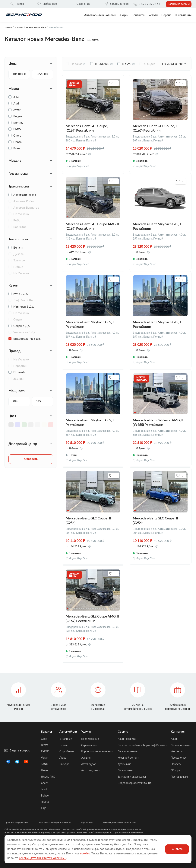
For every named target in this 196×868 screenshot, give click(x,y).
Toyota (45, 802)
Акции (175, 739)
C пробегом (67, 752)
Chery (44, 783)
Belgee (45, 796)
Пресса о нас (179, 758)
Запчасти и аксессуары (132, 777)
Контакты (138, 15)
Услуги (153, 15)
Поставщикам (179, 777)
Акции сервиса (127, 739)
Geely (44, 739)
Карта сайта (87, 822)
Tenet (44, 789)
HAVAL (45, 770)
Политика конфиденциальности (54, 822)
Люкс (63, 758)
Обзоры (176, 770)
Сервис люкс (126, 770)
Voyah (45, 758)
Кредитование (90, 739)
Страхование (89, 745)
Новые (63, 745)
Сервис (166, 15)
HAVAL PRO (48, 777)
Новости (176, 764)
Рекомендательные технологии (119, 822)
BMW (44, 745)
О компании (183, 15)
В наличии (66, 739)
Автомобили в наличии (100, 15)
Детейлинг (124, 764)
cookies (85, 854)
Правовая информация (16, 822)
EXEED (45, 752)
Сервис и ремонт (128, 752)
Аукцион (86, 758)
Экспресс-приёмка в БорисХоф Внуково (142, 745)
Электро (64, 764)
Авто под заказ (90, 770)
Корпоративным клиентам (97, 752)
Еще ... (45, 808)
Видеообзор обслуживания (134, 783)
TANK (44, 764)
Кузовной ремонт (128, 758)
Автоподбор (89, 764)
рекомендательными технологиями (43, 858)
